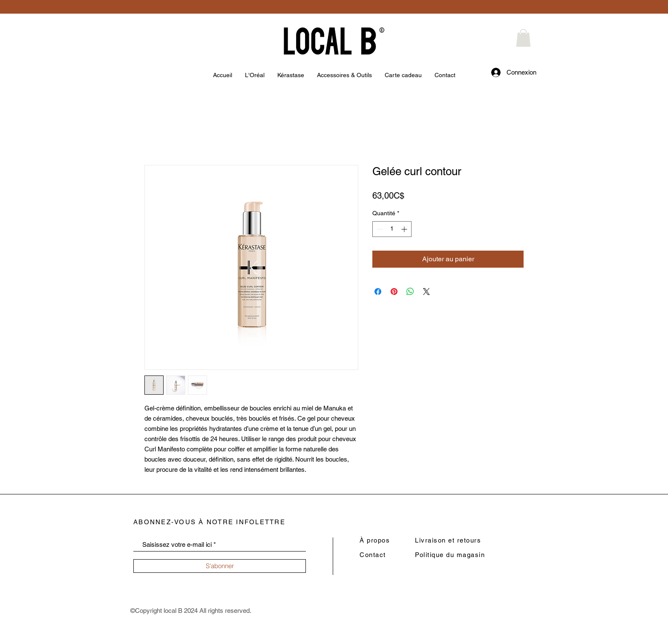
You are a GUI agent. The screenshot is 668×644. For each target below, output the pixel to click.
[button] (523, 38)
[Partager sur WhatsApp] (410, 292)
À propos (375, 540)
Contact (373, 555)
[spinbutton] (392, 229)
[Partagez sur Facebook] (378, 292)
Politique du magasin (450, 555)
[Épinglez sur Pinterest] (394, 292)
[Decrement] (379, 229)
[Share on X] (426, 292)
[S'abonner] (220, 566)
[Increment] (405, 229)
